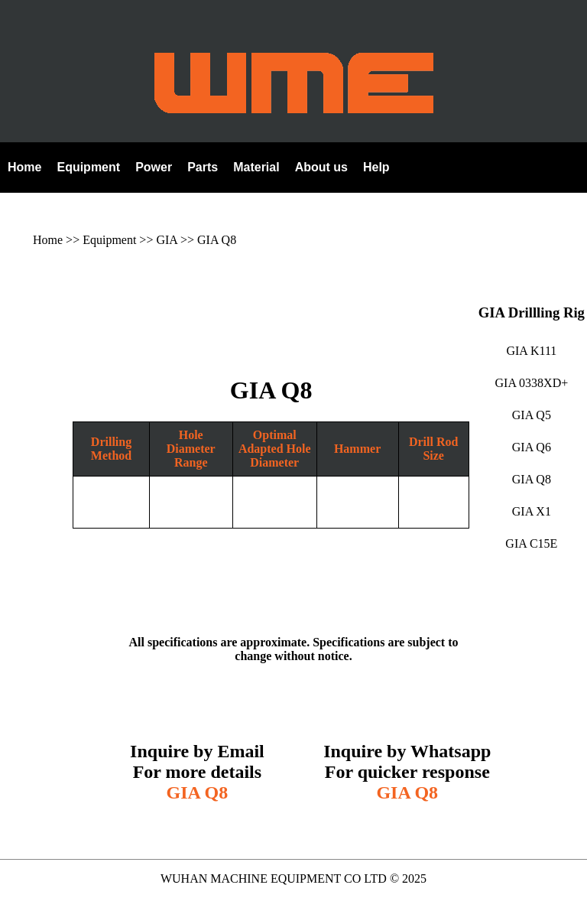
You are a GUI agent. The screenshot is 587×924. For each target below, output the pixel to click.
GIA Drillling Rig (532, 312)
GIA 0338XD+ (532, 383)
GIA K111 (531, 351)
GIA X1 (532, 511)
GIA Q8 (217, 240)
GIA (167, 240)
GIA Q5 (532, 415)
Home (48, 240)
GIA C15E (531, 543)
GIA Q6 (532, 447)
